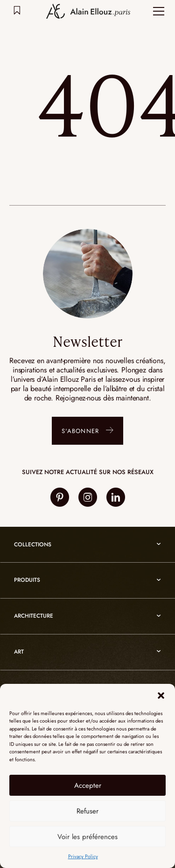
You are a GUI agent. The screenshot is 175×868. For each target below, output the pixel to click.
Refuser (87, 811)
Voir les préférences (87, 837)
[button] (161, 696)
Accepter (88, 785)
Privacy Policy (83, 856)
